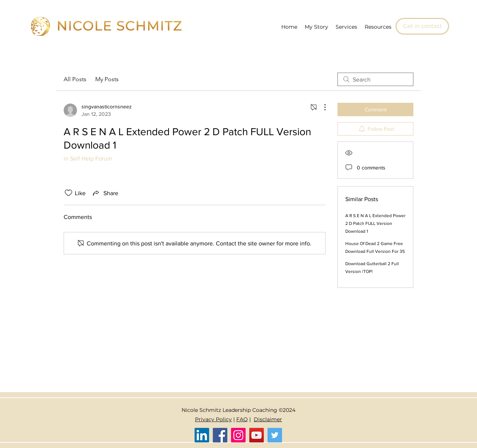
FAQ (242, 419)
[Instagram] (238, 435)
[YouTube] (257, 435)
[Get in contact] (422, 26)
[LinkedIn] (202, 435)
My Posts (107, 79)
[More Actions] (321, 107)
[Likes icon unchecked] (68, 193)
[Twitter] (275, 435)
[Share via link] (105, 193)
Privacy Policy (213, 419)
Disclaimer (268, 419)
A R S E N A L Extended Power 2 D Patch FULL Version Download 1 (375, 223)
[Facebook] (220, 435)
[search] (375, 79)
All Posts (75, 79)
